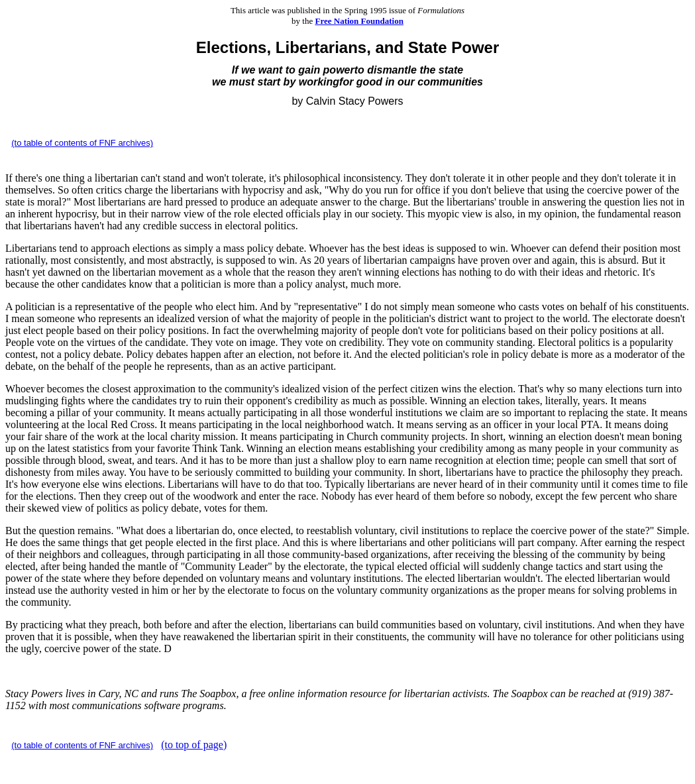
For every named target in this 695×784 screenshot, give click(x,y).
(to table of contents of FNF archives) (82, 143)
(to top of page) (194, 745)
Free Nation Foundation (359, 21)
